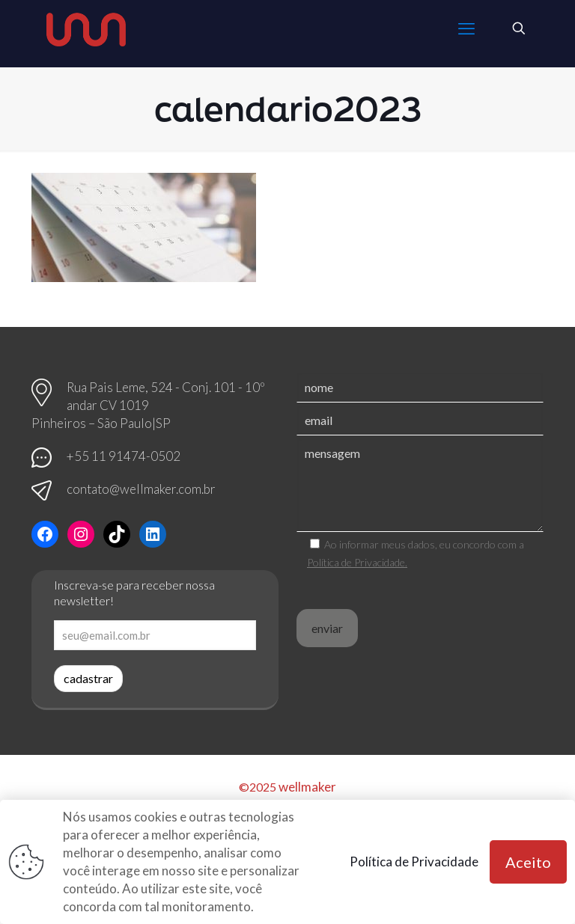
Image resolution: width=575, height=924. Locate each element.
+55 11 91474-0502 (124, 456)
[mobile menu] (466, 28)
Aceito (528, 862)
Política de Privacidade (414, 862)
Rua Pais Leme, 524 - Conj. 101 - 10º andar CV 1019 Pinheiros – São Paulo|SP (148, 405)
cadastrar (88, 678)
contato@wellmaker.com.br (141, 489)
